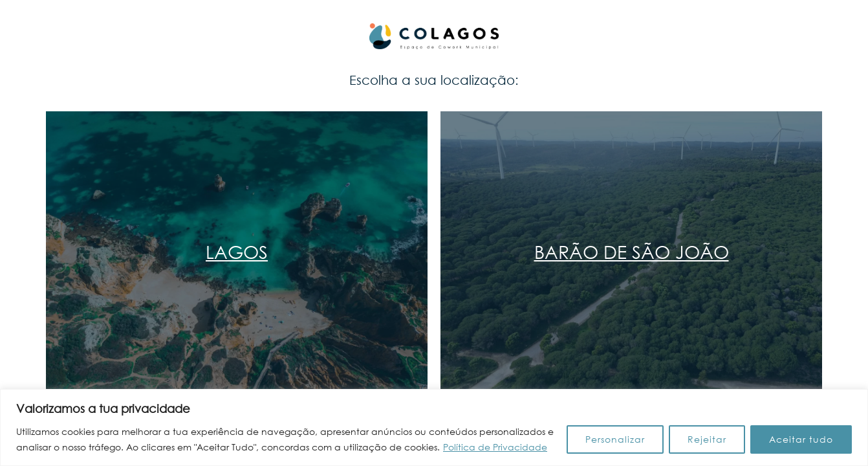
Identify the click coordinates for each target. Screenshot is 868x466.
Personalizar (615, 439)
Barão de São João (632, 251)
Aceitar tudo (801, 439)
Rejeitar (707, 439)
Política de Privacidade (495, 447)
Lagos (237, 251)
